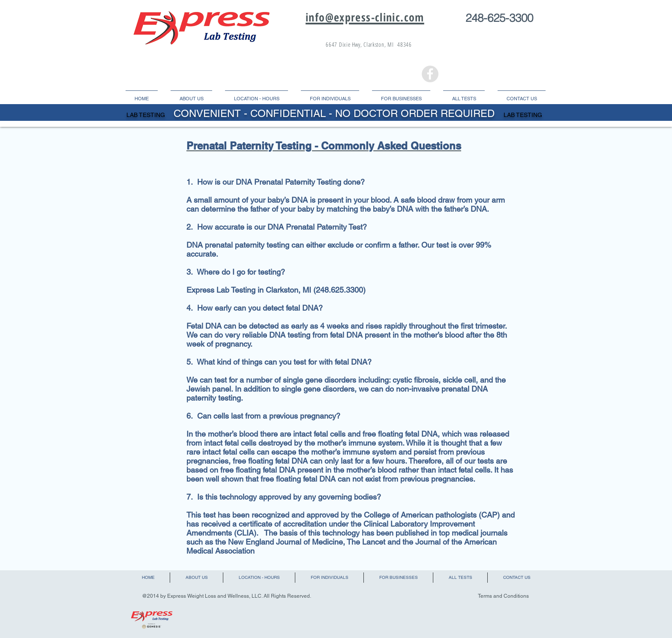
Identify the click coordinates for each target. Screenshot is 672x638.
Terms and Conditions (503, 596)
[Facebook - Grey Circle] (430, 74)
